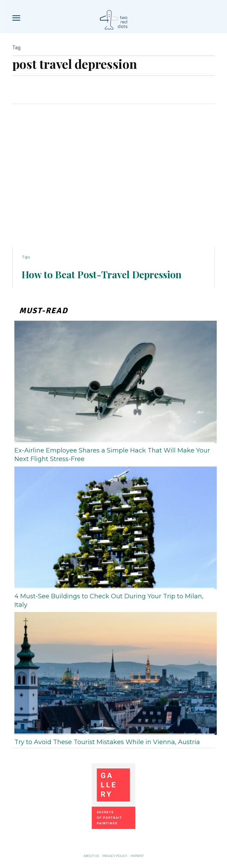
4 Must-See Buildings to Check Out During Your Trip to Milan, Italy (109, 601)
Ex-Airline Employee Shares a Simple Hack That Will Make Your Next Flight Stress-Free (112, 455)
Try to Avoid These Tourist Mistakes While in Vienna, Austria (107, 742)
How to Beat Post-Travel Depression (102, 274)
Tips (26, 257)
